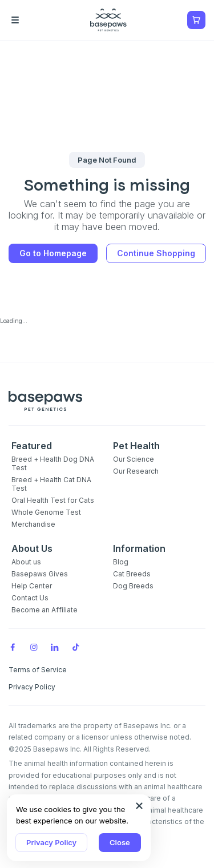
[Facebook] (13, 647)
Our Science (134, 459)
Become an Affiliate (45, 610)
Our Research (136, 471)
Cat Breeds (132, 574)
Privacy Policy (51, 842)
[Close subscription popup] (139, 806)
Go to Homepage (53, 253)
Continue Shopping (156, 253)
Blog (121, 562)
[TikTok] (76, 647)
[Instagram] (34, 647)
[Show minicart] (196, 20)
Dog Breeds (133, 586)
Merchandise (33, 524)
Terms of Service (38, 670)
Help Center (32, 586)
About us (26, 562)
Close (120, 842)
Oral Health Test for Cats (53, 500)
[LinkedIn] (55, 647)
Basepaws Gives (40, 574)
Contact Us (30, 598)
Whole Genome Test (46, 512)
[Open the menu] (31, 20)
